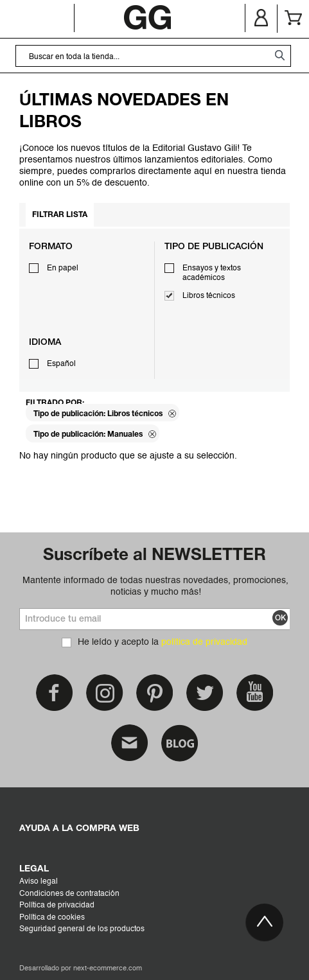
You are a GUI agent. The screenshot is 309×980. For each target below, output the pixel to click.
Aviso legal (39, 882)
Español (61, 364)
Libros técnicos (209, 296)
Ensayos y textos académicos (212, 274)
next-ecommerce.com (108, 969)
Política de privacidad (57, 906)
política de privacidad (204, 642)
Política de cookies (52, 918)
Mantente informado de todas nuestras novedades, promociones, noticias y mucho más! (155, 586)
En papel (63, 268)
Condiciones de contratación (69, 894)
